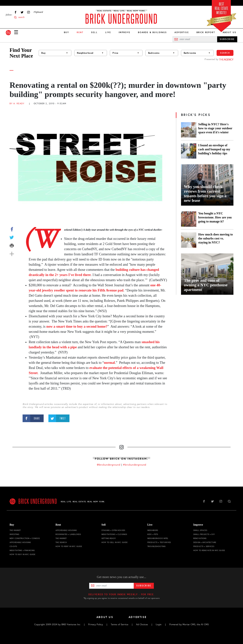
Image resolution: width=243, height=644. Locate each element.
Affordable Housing (20, 542)
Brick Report (206, 32)
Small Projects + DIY (204, 534)
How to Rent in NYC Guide (69, 546)
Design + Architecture (205, 542)
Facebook (15, 12)
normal (109, 363)
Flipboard (38, 12)
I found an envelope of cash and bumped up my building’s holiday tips (214, 149)
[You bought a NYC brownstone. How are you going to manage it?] (189, 219)
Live (108, 32)
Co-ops (13, 546)
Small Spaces (200, 530)
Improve (124, 32)
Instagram (29, 12)
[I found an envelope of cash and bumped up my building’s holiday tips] (189, 151)
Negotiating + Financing (22, 550)
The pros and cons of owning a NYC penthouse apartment (206, 285)
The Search (61, 542)
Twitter (22, 12)
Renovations (200, 538)
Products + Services (204, 546)
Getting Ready (109, 538)
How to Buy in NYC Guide (22, 554)
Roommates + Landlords (68, 534)
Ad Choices (142, 624)
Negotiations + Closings (114, 534)
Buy (66, 32)
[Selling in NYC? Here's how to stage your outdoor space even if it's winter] (189, 130)
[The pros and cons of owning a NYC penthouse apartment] (207, 274)
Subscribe (144, 586)
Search (225, 53)
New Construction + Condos (25, 538)
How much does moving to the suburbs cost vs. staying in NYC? (215, 238)
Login (159, 624)
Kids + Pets (153, 534)
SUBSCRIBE (227, 39)
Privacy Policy (96, 624)
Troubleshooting (156, 546)
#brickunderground (135, 465)
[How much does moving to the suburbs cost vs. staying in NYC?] (189, 240)
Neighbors (153, 530)
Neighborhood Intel (158, 538)
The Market (15, 530)
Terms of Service (119, 624)
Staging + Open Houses (113, 530)
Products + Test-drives (159, 542)
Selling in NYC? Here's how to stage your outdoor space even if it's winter (215, 128)
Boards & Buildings (152, 32)
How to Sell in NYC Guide (114, 542)
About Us (230, 32)
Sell (94, 32)
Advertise (182, 32)
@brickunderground (109, 465)
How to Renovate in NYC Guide (209, 550)
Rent (58, 525)
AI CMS (205, 624)
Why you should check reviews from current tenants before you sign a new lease (205, 194)
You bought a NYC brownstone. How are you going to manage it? (215, 217)
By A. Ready (17, 104)
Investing (14, 534)
